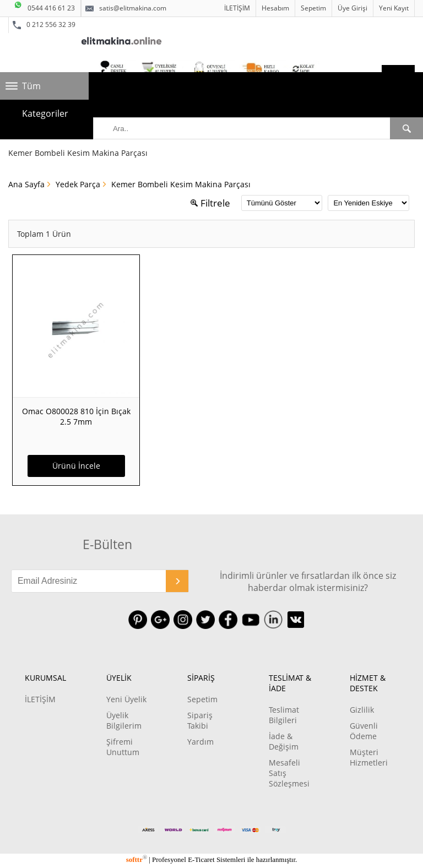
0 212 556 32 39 (44, 25)
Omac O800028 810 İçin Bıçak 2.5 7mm (76, 416)
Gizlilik (362, 710)
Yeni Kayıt (394, 8)
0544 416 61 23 (44, 6)
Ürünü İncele (76, 466)
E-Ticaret (201, 859)
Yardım (200, 742)
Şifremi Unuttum (123, 747)
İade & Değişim (284, 741)
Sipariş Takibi (200, 720)
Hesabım (275, 8)
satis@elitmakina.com (126, 8)
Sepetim (313, 8)
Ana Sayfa (26, 184)
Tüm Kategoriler (45, 90)
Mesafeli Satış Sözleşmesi (289, 773)
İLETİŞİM (237, 8)
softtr (137, 859)
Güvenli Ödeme (364, 731)
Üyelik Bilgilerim (124, 720)
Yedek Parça (78, 184)
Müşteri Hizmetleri (369, 757)
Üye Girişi (352, 8)
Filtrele (210, 203)
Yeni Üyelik (126, 699)
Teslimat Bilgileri (284, 715)
